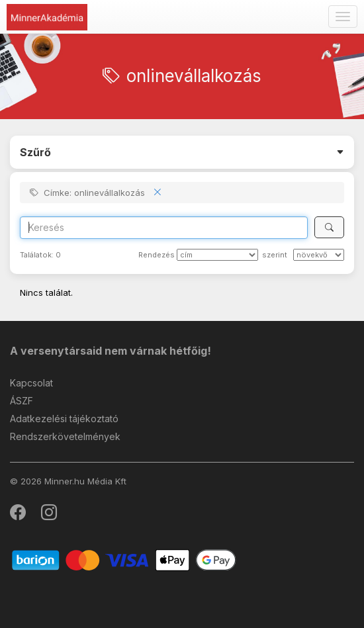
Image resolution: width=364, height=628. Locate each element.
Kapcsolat (31, 383)
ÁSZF (22, 401)
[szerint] (319, 255)
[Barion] (124, 560)
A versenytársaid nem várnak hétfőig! (111, 351)
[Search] (164, 228)
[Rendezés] (217, 255)
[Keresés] (329, 227)
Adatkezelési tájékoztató (64, 419)
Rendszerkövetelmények (65, 436)
